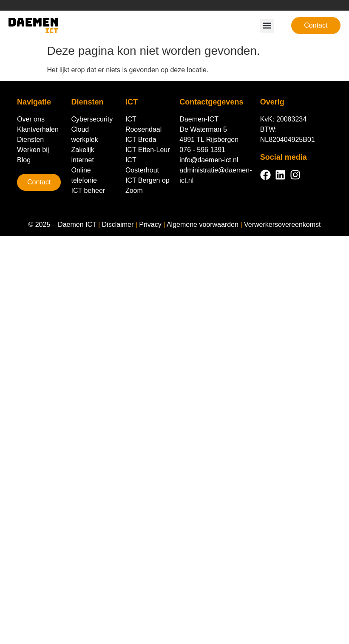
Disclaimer (118, 225)
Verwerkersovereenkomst (282, 225)
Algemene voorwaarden (203, 225)
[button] (267, 26)
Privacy (150, 225)
